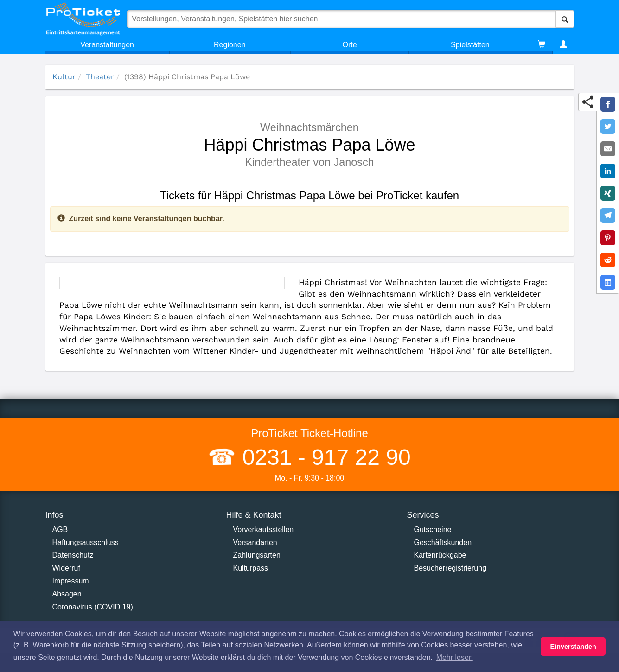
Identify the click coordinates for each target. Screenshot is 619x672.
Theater (100, 77)
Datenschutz (73, 555)
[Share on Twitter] (608, 127)
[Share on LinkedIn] (608, 171)
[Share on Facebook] (608, 104)
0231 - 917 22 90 (323, 457)
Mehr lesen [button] (455, 657)
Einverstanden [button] (573, 647)
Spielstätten (470, 45)
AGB (60, 529)
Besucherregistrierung (450, 568)
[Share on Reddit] (608, 260)
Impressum (71, 581)
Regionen (230, 45)
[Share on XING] (608, 193)
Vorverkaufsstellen (264, 529)
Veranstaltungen (107, 45)
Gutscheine (433, 529)
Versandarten (255, 542)
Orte (350, 45)
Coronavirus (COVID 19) (93, 607)
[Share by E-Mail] (608, 149)
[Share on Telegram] (608, 216)
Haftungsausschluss (86, 542)
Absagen (67, 594)
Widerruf (66, 568)
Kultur (64, 77)
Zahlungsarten (257, 555)
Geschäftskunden (443, 542)
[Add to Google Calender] (608, 282)
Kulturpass (251, 568)
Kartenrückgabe (440, 555)
